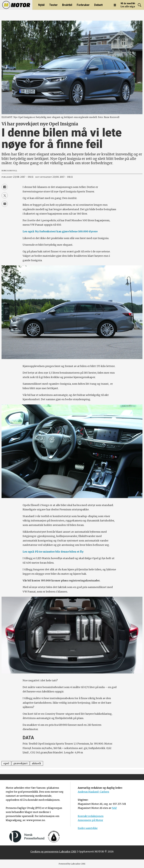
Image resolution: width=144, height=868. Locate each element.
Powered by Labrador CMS (72, 864)
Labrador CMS (68, 852)
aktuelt (36, 763)
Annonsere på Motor (90, 820)
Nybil (41, 5)
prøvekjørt (21, 763)
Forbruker (83, 5)
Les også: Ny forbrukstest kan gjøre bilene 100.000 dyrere (60, 231)
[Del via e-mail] (5, 204)
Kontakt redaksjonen (91, 816)
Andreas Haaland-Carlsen (93, 792)
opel (6, 763)
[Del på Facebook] (5, 187)
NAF (114, 808)
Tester (53, 5)
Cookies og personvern (45, 852)
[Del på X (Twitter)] (5, 195)
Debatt (98, 5)
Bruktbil (67, 5)
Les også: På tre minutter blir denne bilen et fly (53, 552)
